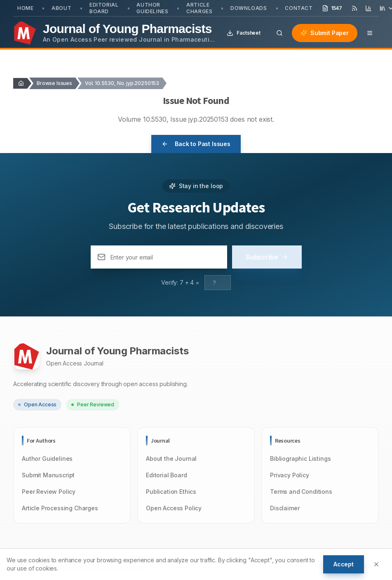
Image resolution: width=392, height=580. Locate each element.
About (61, 8)
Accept (344, 564)
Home (25, 8)
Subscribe (267, 257)
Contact (299, 8)
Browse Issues (54, 83)
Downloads (249, 8)
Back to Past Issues (196, 144)
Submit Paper (325, 33)
